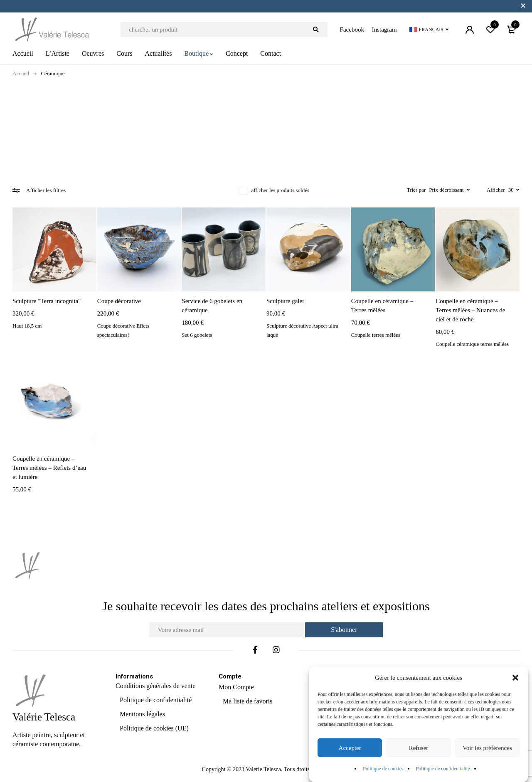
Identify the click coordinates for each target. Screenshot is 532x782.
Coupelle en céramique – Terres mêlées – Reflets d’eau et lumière (49, 468)
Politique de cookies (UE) (154, 728)
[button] (515, 678)
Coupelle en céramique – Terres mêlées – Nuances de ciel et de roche (470, 310)
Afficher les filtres (46, 190)
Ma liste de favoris (248, 701)
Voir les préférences (487, 748)
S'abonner (345, 630)
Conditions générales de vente (155, 686)
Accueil (21, 73)
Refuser (419, 748)
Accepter (350, 748)
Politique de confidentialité (443, 769)
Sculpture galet (285, 301)
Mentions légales (142, 714)
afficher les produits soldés (280, 190)
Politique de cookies (383, 769)
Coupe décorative (119, 301)
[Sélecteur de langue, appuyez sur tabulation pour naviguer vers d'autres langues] (429, 30)
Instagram (384, 30)
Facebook (352, 30)
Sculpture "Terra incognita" (47, 301)
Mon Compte (236, 687)
